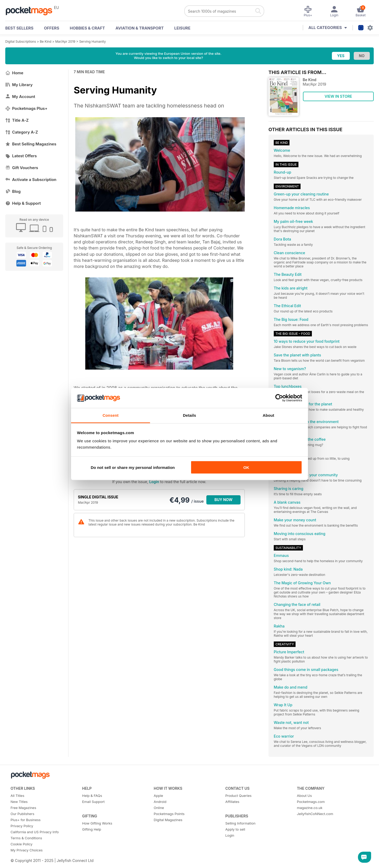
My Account (20, 97)
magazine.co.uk (310, 808)
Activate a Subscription (31, 180)
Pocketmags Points (169, 814)
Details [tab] (189, 415)
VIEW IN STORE (338, 96)
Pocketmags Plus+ (26, 108)
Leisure (182, 28)
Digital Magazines (168, 820)
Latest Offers (21, 156)
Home (14, 73)
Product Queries (238, 796)
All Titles (17, 796)
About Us (304, 796)
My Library (19, 85)
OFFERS (52, 28)
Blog (13, 191)
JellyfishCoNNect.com (315, 814)
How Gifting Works (97, 823)
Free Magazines (23, 808)
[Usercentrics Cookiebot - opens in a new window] (279, 398)
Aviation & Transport (140, 28)
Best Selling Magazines (31, 144)
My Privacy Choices (27, 850)
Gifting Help (92, 829)
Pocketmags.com (311, 802)
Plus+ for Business (26, 820)
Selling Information (240, 823)
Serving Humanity (93, 41)
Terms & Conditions (26, 838)
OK (246, 467)
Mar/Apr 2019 (65, 41)
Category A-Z (22, 132)
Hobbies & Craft (87, 28)
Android (160, 802)
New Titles (19, 802)
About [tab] (268, 415)
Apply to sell (235, 829)
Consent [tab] (111, 415)
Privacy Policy (22, 826)
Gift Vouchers (22, 168)
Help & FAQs (92, 796)
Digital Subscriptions (21, 41)
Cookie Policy (21, 844)
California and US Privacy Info (35, 832)
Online (159, 808)
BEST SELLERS (19, 28)
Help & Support (23, 203)
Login (154, 482)
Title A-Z (17, 120)
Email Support (93, 802)
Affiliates (232, 802)
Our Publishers (22, 814)
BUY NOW (224, 500)
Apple (158, 796)
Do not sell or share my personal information (133, 467)
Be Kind (46, 41)
